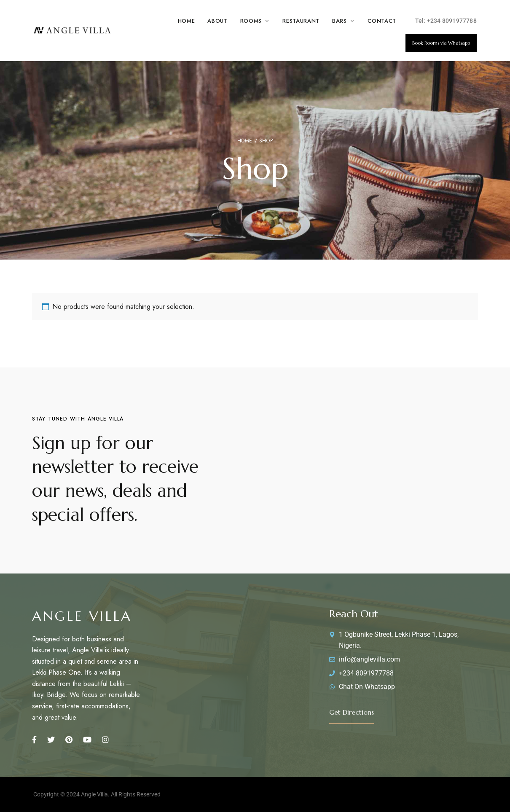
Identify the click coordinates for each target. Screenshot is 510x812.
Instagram (105, 740)
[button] (441, 43)
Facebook (34, 740)
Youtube (87, 740)
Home (245, 141)
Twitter (51, 740)
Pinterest (69, 740)
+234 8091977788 (452, 21)
